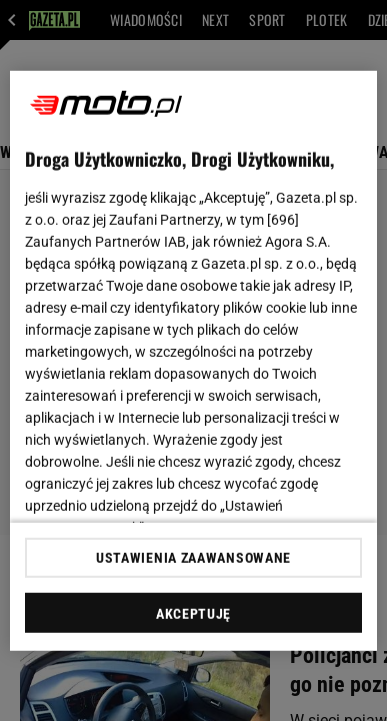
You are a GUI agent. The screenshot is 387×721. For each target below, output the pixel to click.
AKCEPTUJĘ (193, 614)
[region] (194, 360)
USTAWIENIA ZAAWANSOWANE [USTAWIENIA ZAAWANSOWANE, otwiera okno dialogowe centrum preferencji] (193, 558)
